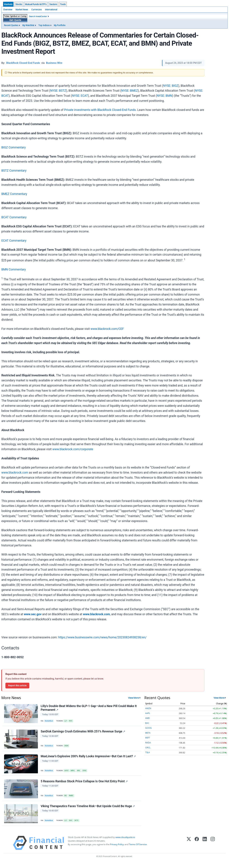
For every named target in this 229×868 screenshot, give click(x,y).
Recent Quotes (11, 25)
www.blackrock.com (15, 473)
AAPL (148, 713)
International (51, 10)
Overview (8, 10)
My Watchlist (28, 25)
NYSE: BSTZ (58, 91)
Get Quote (15, 20)
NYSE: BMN (164, 96)
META (148, 733)
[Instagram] (213, 848)
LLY (67, 721)
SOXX (87, 773)
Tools (63, 4)
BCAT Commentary (14, 217)
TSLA (148, 752)
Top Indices (44, 25)
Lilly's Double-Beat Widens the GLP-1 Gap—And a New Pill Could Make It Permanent (89, 708)
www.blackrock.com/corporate (73, 449)
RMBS (73, 799)
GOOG (148, 728)
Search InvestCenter (38, 16)
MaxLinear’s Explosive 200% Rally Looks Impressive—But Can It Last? (89, 759)
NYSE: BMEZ (130, 91)
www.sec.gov (33, 614)
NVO (72, 721)
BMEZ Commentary (14, 194)
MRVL (74, 773)
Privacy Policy (117, 850)
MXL (81, 773)
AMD (148, 718)
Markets (8, 4)
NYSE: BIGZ (171, 86)
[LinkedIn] (205, 848)
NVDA (148, 743)
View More (134, 698)
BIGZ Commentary (14, 147)
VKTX (78, 825)
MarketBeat (50, 721)
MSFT (148, 738)
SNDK (68, 747)
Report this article (17, 685)
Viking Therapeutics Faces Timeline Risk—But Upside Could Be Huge (88, 811)
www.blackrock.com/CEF (107, 329)
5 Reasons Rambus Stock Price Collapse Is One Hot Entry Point (84, 785)
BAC (147, 723)
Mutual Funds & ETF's (36, 4)
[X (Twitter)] (189, 848)
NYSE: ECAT (80, 96)
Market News (22, 10)
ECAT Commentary (14, 241)
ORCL (148, 748)
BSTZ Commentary (14, 171)
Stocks (19, 4)
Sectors (53, 4)
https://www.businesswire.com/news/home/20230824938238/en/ (102, 637)
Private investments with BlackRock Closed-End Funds (100, 110)
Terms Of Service (138, 850)
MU (67, 799)
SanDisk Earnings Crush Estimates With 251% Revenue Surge (83, 733)
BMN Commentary (14, 269)
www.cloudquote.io (125, 842)
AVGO (68, 773)
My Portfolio (60, 25)
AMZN (148, 708)
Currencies (36, 10)
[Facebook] (197, 848)
